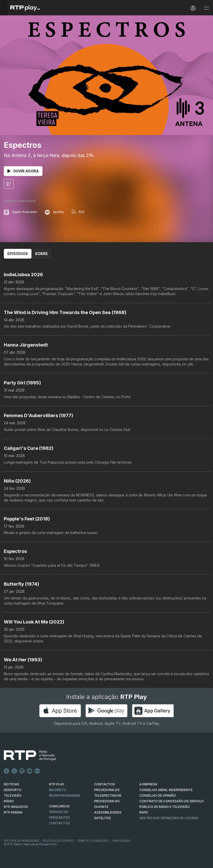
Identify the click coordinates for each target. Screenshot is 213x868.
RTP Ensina (13, 812)
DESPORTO (13, 790)
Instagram (22, 771)
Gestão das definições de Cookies (169, 818)
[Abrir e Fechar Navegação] (206, 8)
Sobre (41, 254)
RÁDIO (9, 801)
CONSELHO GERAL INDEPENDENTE (166, 790)
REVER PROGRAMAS (65, 795)
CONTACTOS (104, 784)
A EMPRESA (148, 784)
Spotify (54, 212)
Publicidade (121, 841)
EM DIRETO (58, 790)
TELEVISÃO (13, 795)
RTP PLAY (57, 784)
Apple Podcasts (20, 212)
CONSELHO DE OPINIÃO (158, 795)
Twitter (14, 771)
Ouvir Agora (23, 171)
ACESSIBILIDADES (108, 812)
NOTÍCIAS (12, 784)
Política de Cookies (58, 841)
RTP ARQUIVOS (16, 807)
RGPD (144, 812)
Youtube (30, 771)
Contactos (59, 823)
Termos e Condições (93, 841)
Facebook (7, 771)
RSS (78, 212)
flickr (37, 771)
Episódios (18, 254)
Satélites (103, 818)
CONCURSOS (59, 806)
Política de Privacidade (21, 841)
